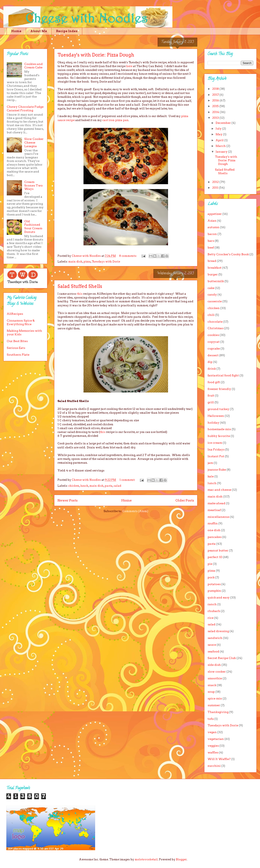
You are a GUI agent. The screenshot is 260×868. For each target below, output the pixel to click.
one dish (214, 530)
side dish (214, 665)
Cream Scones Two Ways (34, 185)
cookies (213, 335)
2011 (216, 188)
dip (210, 362)
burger (213, 274)
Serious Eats (16, 348)
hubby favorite (219, 436)
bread (212, 261)
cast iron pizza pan (115, 120)
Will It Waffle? (219, 759)
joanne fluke (217, 470)
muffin (213, 523)
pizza (87, 262)
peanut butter (218, 550)
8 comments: (128, 256)
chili (211, 315)
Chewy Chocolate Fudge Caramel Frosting (25, 108)
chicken (74, 486)
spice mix (215, 698)
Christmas (216, 328)
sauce (212, 645)
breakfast (215, 268)
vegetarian (216, 739)
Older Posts (185, 500)
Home (16, 31)
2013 (216, 118)
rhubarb (214, 611)
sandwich (215, 638)
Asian (212, 221)
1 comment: (128, 480)
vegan (212, 732)
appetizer (215, 214)
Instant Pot (216, 456)
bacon (212, 234)
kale (211, 476)
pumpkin (214, 591)
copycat (214, 342)
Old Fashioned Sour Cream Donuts (33, 227)
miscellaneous (218, 517)
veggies (213, 746)
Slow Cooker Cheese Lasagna (34, 142)
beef (211, 247)
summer (214, 705)
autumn (213, 227)
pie (210, 564)
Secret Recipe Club (222, 658)
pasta (109, 486)
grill (211, 402)
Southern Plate (18, 355)
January (222, 152)
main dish (75, 262)
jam (210, 463)
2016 (216, 100)
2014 (216, 112)
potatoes (214, 584)
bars (211, 241)
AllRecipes (15, 314)
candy (212, 294)
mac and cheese (219, 490)
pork (211, 577)
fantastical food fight (223, 375)
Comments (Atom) (135, 511)
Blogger (181, 859)
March (221, 146)
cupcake (214, 348)
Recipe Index (67, 31)
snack (212, 685)
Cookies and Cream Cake (34, 66)
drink (212, 369)
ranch (212, 604)
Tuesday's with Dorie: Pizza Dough (96, 55)
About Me (39, 31)
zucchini (214, 766)
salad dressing (218, 631)
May (219, 134)
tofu (211, 719)
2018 (216, 89)
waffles (213, 752)
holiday (213, 423)
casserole (215, 301)
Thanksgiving (218, 712)
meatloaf (214, 510)
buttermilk (216, 281)
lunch (84, 486)
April (220, 140)
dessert (213, 355)
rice (211, 618)
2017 (216, 95)
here (129, 66)
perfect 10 (215, 557)
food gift (214, 382)
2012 (216, 182)
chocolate (215, 322)
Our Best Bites (17, 341)
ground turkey (218, 409)
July (219, 129)
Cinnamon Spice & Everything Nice (21, 322)
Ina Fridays (216, 449)
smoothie (215, 678)
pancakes (215, 537)
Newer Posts (68, 500)
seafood (213, 651)
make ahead (216, 503)
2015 (216, 106)
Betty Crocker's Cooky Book (228, 254)
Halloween (216, 416)
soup (211, 692)
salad (117, 486)
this (80, 294)
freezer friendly (219, 389)
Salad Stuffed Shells (80, 286)
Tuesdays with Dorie (106, 262)
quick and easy (219, 597)
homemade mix (219, 429)
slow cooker (217, 672)
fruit (211, 395)
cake (211, 288)
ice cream (215, 443)
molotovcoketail (146, 859)
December (224, 123)
